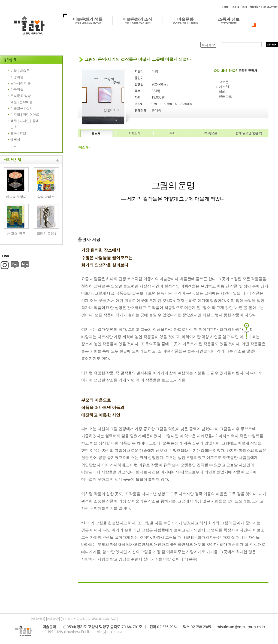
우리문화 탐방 (21, 96)
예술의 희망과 (16, 197)
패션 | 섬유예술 (22, 102)
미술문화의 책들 (91, 21)
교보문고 (225, 82)
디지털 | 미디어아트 (25, 115)
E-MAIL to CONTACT (102, 619)
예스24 (224, 87)
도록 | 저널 (18, 133)
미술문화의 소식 (140, 21)
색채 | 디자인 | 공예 (25, 121)
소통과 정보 (232, 21)
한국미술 (17, 90)
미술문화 (188, 21)
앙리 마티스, (46, 197)
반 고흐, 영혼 (16, 234)
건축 (14, 127)
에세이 (15, 140)
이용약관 (53, 619)
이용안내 (38, 619)
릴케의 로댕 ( (46, 234)
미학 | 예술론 (20, 71)
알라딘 (224, 92)
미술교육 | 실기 (22, 108)
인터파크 (225, 97)
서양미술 (17, 77)
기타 (14, 146)
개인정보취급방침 (74, 619)
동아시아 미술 (21, 83)
